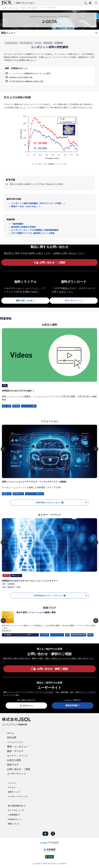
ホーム (11, 733)
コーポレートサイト (18, 796)
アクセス (12, 787)
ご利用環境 (14, 815)
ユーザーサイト (16, 774)
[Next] (96, 449)
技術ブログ (13, 765)
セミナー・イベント (18, 756)
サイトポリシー (16, 810)
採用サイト (14, 792)
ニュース (12, 783)
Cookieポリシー (15, 819)
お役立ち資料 (14, 760)
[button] (86, 3)
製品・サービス (15, 751)
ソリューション (15, 742)
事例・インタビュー (18, 747)
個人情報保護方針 (17, 806)
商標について (14, 824)
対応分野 (12, 738)
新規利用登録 (73, 706)
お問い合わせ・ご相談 (19, 769)
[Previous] (3, 449)
